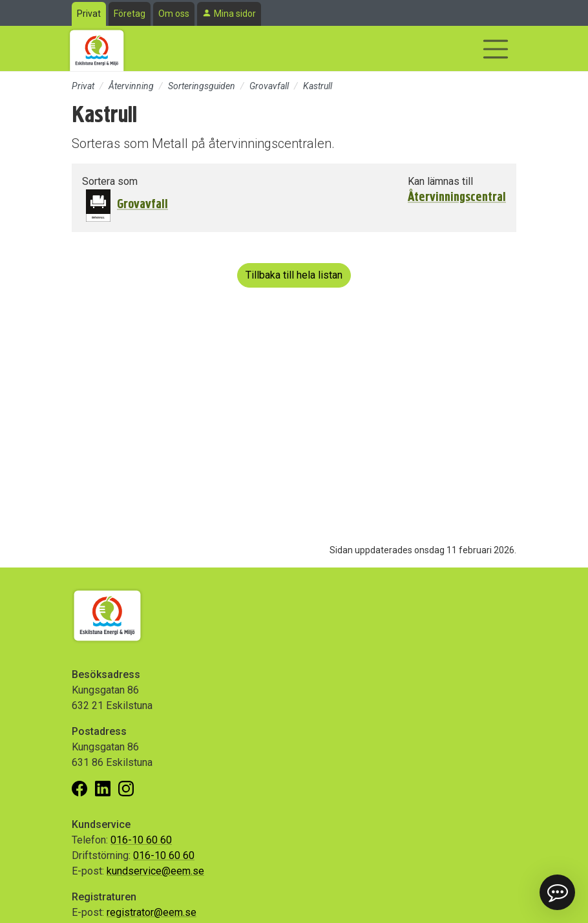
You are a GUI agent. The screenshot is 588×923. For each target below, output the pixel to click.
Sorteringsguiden (202, 86)
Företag (130, 14)
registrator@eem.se (152, 912)
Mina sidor (235, 14)
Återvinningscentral (457, 197)
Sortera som (110, 181)
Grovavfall (269, 86)
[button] (557, 892)
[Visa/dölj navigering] (496, 49)
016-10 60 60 (141, 840)
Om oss (174, 14)
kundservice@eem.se (155, 871)
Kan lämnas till (440, 181)
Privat (89, 14)
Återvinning (131, 86)
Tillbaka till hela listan (294, 275)
